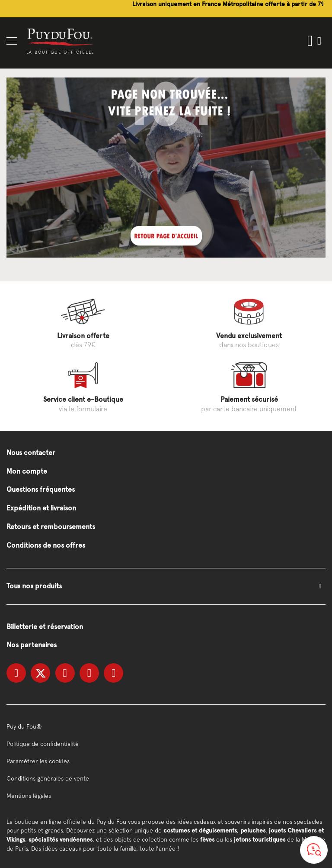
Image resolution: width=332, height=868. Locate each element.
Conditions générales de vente (48, 778)
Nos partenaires (32, 645)
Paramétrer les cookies (38, 761)
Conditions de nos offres (46, 545)
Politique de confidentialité (43, 744)
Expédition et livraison (41, 508)
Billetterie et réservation (45, 627)
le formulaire (88, 409)
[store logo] (61, 37)
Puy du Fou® (24, 726)
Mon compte (27, 471)
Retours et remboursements (51, 527)
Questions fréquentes (41, 489)
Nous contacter (31, 453)
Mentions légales (29, 796)
